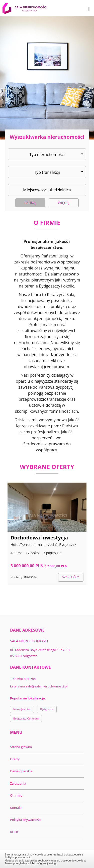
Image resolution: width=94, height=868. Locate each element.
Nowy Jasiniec (22, 709)
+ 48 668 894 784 (23, 679)
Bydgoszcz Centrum (26, 718)
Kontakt (16, 808)
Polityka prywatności (26, 820)
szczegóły (71, 577)
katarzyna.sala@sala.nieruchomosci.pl (39, 686)
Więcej (64, 203)
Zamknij (47, 858)
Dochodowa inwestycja (39, 538)
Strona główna (21, 747)
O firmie (16, 795)
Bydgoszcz (47, 709)
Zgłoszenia (18, 783)
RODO (15, 832)
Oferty (15, 759)
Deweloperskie (21, 771)
